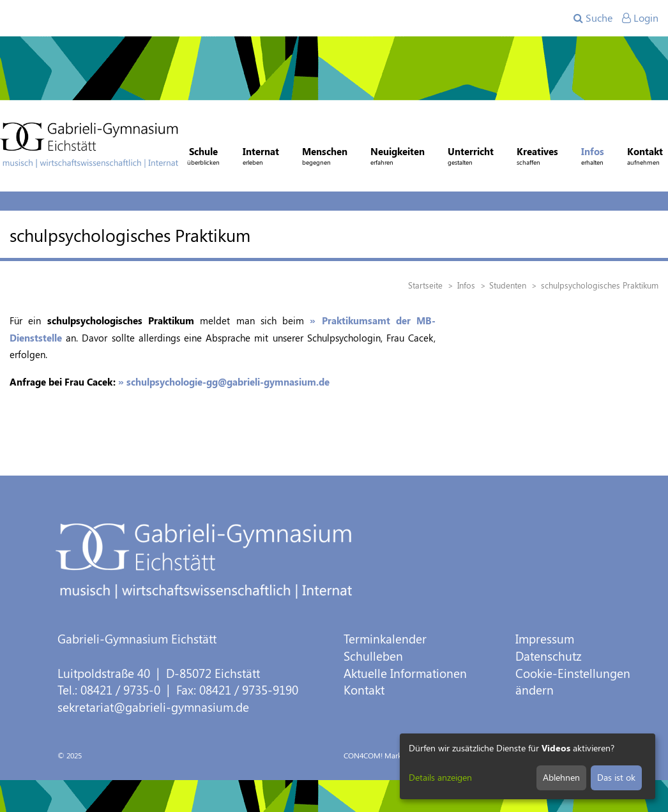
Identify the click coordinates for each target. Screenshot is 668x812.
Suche (593, 18)
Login (640, 18)
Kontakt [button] (645, 158)
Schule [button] (203, 158)
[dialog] (528, 766)
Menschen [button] (325, 158)
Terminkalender (385, 639)
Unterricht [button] (471, 158)
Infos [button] (593, 158)
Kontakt (364, 690)
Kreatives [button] (537, 158)
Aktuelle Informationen (405, 673)
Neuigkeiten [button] (398, 158)
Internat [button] (261, 158)
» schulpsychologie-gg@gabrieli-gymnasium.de (224, 382)
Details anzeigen (440, 777)
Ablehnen (561, 777)
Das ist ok (616, 777)
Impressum (545, 639)
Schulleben (373, 656)
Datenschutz (549, 656)
